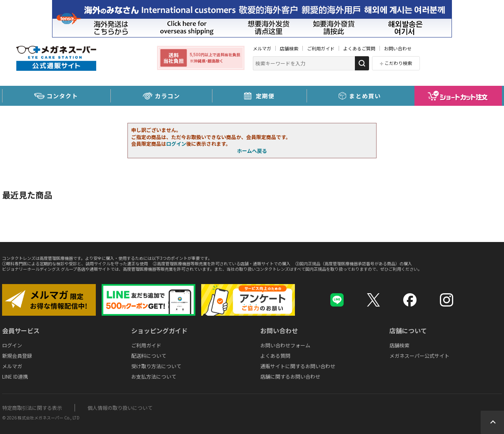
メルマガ (262, 48)
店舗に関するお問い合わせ (290, 376)
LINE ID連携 (15, 376)
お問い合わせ (398, 48)
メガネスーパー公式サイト (419, 355)
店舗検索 (289, 48)
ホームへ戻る (252, 151)
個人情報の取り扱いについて (120, 408)
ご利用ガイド (321, 48)
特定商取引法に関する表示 (32, 408)
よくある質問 (275, 355)
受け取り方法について (156, 366)
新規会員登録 (17, 355)
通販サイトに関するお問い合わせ (298, 366)
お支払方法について (154, 376)
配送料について (149, 355)
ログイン (176, 143)
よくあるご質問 (359, 48)
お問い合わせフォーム (285, 345)
